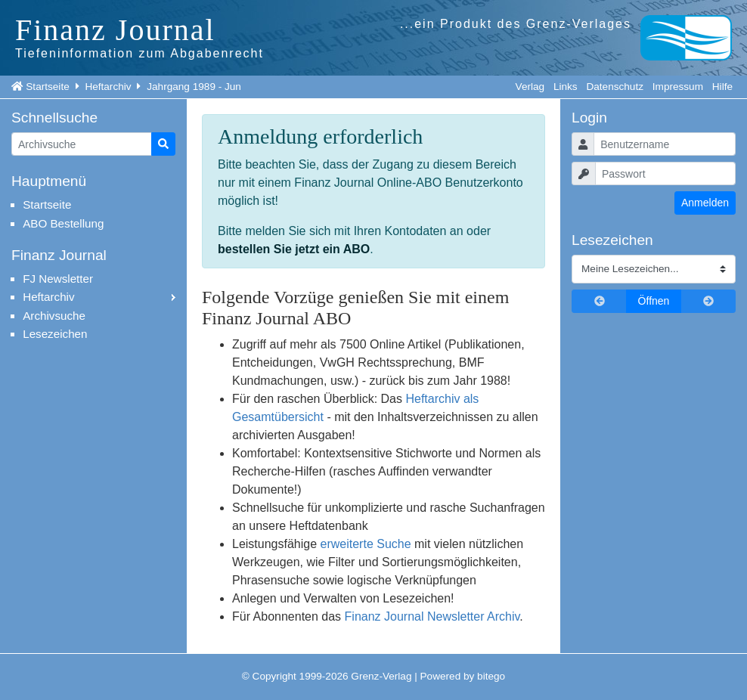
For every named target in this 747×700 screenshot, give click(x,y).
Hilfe (722, 87)
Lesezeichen (55, 334)
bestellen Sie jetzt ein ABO (294, 249)
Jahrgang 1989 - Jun (194, 87)
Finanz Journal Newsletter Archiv (432, 616)
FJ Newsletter (58, 279)
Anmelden (705, 203)
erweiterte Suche (366, 544)
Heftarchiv (108, 87)
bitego (491, 676)
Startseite (47, 87)
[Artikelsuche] (82, 144)
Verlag (530, 87)
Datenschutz (615, 87)
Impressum (678, 87)
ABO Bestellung (63, 223)
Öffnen (654, 301)
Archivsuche (54, 316)
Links (566, 87)
